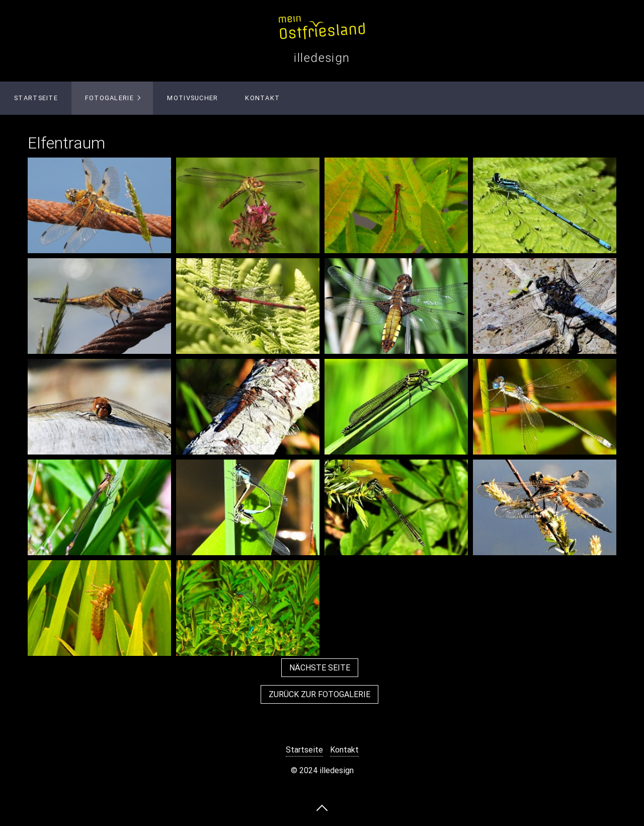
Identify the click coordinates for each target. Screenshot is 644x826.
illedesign (322, 58)
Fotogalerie (109, 98)
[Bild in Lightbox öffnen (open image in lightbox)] (99, 205)
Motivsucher (192, 98)
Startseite (36, 98)
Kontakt (262, 98)
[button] (320, 668)
